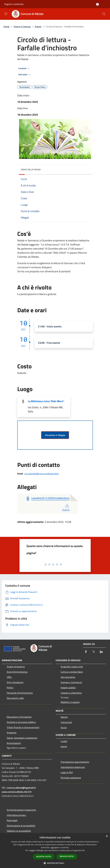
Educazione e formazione (19, 717)
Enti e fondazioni (15, 682)
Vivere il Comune (22, 27)
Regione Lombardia (14, 4)
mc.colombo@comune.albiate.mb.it (42, 474)
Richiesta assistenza (71, 778)
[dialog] (55, 851)
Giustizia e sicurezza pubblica (21, 722)
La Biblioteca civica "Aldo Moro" (46, 401)
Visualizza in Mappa (55, 435)
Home (6, 27)
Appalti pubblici (68, 688)
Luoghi (64, 741)
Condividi (24, 69)
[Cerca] (104, 14)
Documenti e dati (15, 698)
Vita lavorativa (68, 677)
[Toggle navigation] (6, 14)
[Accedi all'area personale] (97, 4)
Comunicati (66, 722)
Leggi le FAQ (67, 772)
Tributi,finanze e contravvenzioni (23, 727)
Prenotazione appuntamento (75, 762)
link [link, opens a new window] (83, 850)
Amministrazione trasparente (21, 810)
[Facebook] (86, 652)
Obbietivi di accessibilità (19, 831)
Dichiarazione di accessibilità (21, 826)
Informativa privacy (16, 815)
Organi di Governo (16, 667)
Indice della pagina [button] (31, 169)
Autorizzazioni (14, 743)
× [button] (107, 836)
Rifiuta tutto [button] (67, 856)
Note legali (12, 820)
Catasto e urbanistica (71, 693)
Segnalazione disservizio (73, 767)
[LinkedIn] (101, 652)
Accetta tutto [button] (44, 857)
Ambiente (12, 733)
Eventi (38, 27)
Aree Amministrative (17, 672)
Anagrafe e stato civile (72, 667)
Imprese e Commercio (71, 682)
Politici (10, 688)
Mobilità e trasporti (70, 702)
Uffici (9, 677)
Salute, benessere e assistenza (22, 738)
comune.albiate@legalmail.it (21, 788)
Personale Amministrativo (20, 693)
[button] (55, 863)
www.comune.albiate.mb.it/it (17, 792)
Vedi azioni (25, 75)
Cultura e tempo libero (72, 672)
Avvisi (64, 727)
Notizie (64, 717)
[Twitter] (94, 652)
